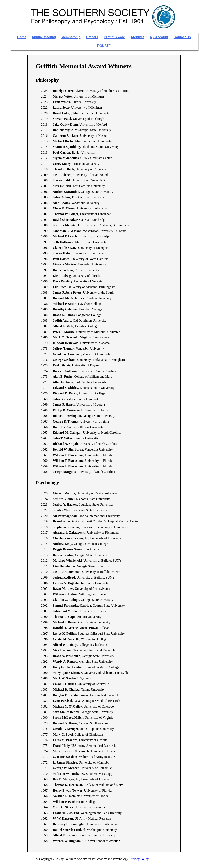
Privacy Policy (139, 859)
